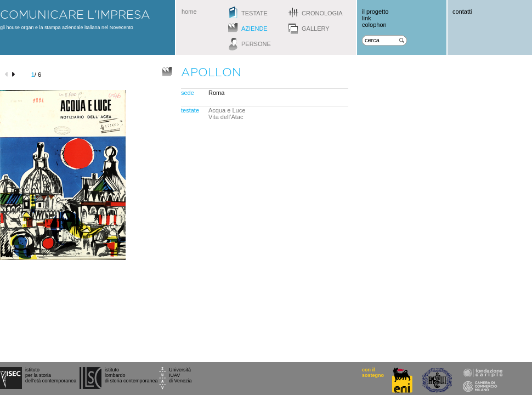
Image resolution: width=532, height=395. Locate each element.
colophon (374, 25)
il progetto (375, 12)
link (367, 18)
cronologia (322, 13)
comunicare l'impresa (75, 14)
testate (254, 13)
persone (256, 44)
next (15, 74)
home (189, 12)
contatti (462, 12)
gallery (316, 29)
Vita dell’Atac (226, 117)
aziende (254, 29)
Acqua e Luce (227, 110)
